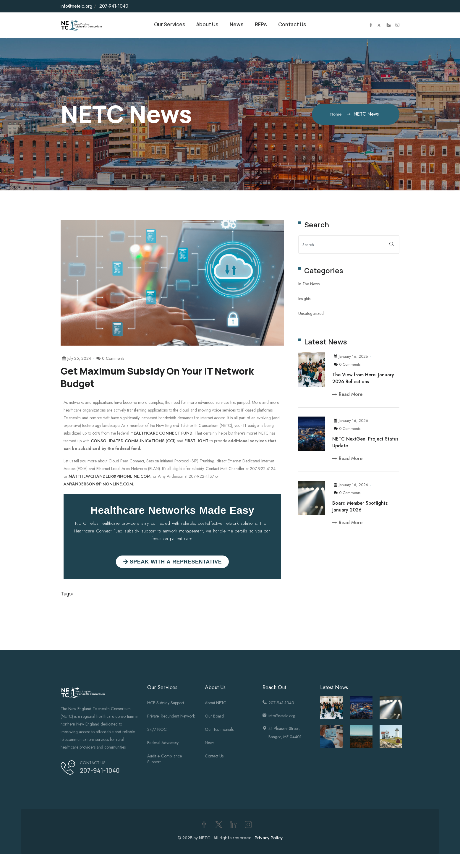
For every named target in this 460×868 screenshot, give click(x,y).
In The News (309, 285)
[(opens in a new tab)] (332, 737)
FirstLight (196, 442)
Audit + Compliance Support (165, 760)
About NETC (216, 704)
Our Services (166, 26)
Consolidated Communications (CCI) (133, 442)
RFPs (262, 26)
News (237, 26)
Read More (347, 395)
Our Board (214, 717)
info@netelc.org (76, 6)
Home (336, 115)
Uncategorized (311, 314)
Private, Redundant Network (171, 717)
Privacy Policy (269, 839)
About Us (206, 26)
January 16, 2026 (351, 357)
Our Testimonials (219, 730)
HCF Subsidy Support (166, 704)
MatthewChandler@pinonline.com (110, 477)
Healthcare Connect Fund (161, 434)
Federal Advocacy (163, 744)
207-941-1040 (114, 6)
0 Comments (347, 365)
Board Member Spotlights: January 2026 (360, 507)
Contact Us (296, 26)
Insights (304, 299)
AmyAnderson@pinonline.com (98, 485)
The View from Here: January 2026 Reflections (363, 379)
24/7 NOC (157, 730)
